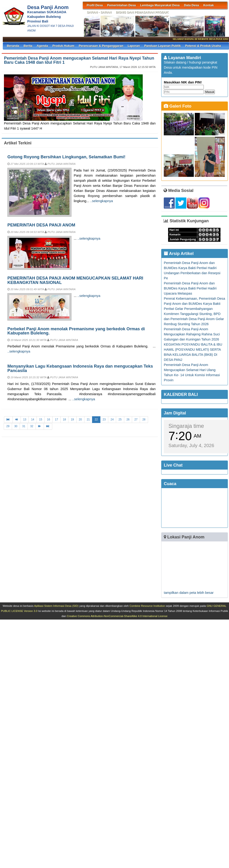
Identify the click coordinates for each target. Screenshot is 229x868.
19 (72, 420)
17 (56, 420)
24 (112, 420)
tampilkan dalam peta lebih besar (189, 593)
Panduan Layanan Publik (163, 46)
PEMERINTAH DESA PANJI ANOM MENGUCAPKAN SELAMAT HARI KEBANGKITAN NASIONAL (75, 280)
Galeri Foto (178, 106)
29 (8, 426)
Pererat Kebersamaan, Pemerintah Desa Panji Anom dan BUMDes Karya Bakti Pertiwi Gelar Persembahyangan (194, 304)
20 (80, 420)
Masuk (210, 92)
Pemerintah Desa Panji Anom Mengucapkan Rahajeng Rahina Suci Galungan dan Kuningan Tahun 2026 (192, 334)
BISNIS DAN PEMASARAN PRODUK (142, 12)
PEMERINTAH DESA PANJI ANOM (41, 225)
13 (25, 420)
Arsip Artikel (179, 254)
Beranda (13, 46)
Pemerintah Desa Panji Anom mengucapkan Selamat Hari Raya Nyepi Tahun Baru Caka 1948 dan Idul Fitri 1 (79, 60)
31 (24, 426)
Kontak (209, 5)
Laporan (134, 46)
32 (32, 426)
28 (144, 420)
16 (48, 420)
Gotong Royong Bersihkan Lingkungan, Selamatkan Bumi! (66, 157)
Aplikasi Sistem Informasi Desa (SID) (56, 606)
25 (120, 420)
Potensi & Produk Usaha (203, 46)
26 (128, 420)
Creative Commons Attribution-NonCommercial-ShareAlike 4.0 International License (117, 616)
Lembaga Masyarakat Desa (160, 5)
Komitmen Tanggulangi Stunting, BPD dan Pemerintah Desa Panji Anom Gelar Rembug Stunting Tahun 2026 (194, 319)
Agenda (42, 46)
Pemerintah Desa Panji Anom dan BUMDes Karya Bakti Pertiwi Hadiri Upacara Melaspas (190, 288)
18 (64, 420)
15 (41, 420)
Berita (28, 46)
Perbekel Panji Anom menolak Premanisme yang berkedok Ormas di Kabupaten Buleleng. (76, 331)
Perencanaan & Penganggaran (101, 46)
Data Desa (191, 5)
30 (16, 426)
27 (136, 420)
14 (32, 420)
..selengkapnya (102, 201)
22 (96, 420)
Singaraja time (186, 426)
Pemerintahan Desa (121, 5)
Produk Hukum (63, 46)
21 (88, 420)
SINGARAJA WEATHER (194, 508)
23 (104, 420)
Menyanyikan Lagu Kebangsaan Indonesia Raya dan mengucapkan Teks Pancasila (80, 368)
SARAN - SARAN (99, 12)
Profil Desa (95, 5)
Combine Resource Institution (147, 606)
